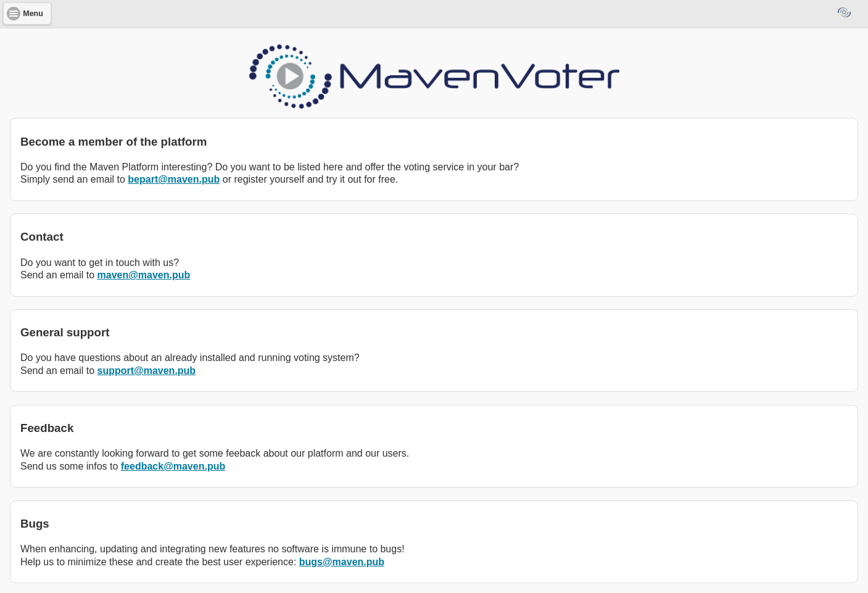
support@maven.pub (147, 371)
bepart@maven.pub (174, 179)
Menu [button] (33, 14)
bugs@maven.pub (342, 562)
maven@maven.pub (144, 275)
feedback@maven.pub (173, 466)
